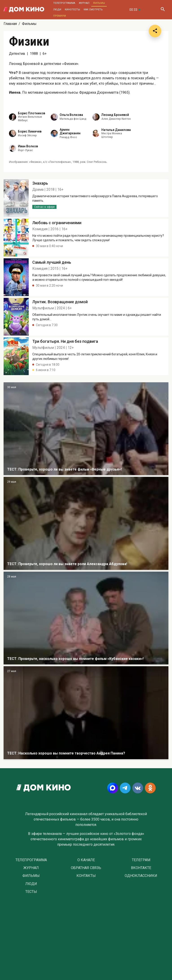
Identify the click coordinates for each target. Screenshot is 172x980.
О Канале (86, 860)
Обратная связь (86, 868)
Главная (10, 24)
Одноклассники (141, 876)
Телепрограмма (64, 3)
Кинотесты (72, 10)
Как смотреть (93, 10)
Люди (57, 10)
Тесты (31, 892)
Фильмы (99, 3)
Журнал (84, 3)
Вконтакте (141, 868)
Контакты (86, 876)
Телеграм (141, 860)
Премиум (60, 16)
